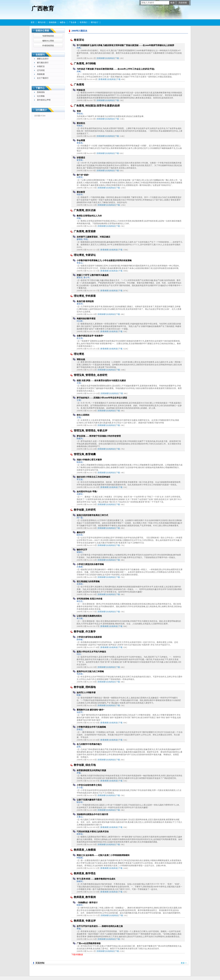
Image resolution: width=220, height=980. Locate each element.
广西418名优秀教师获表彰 (89, 943)
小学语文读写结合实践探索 (89, 637)
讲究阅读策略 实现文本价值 (90, 599)
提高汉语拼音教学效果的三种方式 (92, 515)
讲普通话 (81, 158)
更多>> (184, 963)
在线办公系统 (42, 31)
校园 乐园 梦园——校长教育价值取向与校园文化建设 (101, 380)
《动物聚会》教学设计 (87, 903)
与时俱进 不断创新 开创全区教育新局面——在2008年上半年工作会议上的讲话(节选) (116, 69)
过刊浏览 (41, 70)
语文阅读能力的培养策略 (88, 581)
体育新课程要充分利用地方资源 (91, 770)
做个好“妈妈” (83, 175)
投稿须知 (41, 92)
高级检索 (41, 74)
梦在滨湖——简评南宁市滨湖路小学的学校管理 (99, 436)
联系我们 (84, 22)
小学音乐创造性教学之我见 (89, 785)
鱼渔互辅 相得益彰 (85, 301)
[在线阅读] (110, 58)
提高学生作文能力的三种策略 (90, 671)
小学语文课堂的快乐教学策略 (90, 564)
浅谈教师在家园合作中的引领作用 (92, 814)
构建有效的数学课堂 (86, 319)
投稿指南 (53, 22)
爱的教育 (81, 192)
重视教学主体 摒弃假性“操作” (91, 710)
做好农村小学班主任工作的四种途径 (93, 477)
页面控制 (40, 963)
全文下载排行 (43, 78)
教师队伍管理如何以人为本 (89, 216)
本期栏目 (41, 66)
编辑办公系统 (48, 41)
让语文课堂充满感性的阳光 (89, 616)
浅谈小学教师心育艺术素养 (89, 460)
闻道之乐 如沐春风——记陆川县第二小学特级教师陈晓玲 (103, 855)
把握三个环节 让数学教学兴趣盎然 (93, 275)
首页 (33, 22)
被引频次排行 (43, 63)
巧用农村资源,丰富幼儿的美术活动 (93, 832)
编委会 (63, 22)
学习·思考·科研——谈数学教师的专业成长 (96, 879)
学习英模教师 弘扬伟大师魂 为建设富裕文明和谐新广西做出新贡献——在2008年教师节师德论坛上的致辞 (125, 45)
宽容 (79, 111)
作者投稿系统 (48, 46)
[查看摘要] (101, 58)
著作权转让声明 (44, 100)
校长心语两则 (83, 415)
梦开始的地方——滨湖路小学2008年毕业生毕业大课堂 (102, 398)
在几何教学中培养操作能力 (89, 744)
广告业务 (73, 22)
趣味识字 (81, 532)
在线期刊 (40, 55)
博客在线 (81, 359)
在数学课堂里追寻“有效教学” (90, 336)
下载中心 (40, 88)
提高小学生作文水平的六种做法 (91, 652)
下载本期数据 (77, 955)
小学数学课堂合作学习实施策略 (91, 727)
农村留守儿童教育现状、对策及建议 (93, 237)
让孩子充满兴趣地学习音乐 (89, 800)
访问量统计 (41, 110)
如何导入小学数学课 (86, 693)
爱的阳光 (81, 123)
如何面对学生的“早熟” (87, 492)
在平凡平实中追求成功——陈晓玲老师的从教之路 (100, 926)
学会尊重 (81, 140)
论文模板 (41, 96)
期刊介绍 (42, 22)
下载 (117, 58)
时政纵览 (81, 90)
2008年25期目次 (79, 31)
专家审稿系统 (48, 36)
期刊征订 (95, 22)
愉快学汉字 (82, 550)
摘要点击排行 (43, 59)
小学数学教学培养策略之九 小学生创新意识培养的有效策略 (104, 260)
